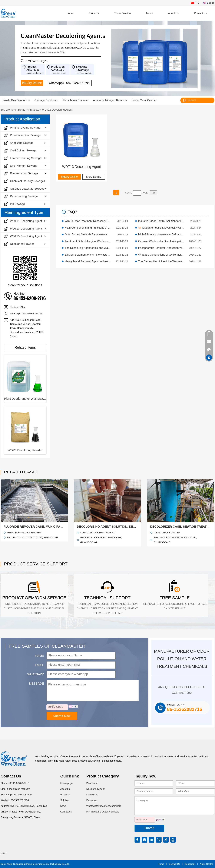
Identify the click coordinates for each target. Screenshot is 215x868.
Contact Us (200, 13)
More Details (94, 177)
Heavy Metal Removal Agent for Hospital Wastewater (88, 261)
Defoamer (92, 800)
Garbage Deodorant (46, 100)
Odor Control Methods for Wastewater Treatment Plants (88, 234)
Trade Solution (123, 13)
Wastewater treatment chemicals (104, 806)
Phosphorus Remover (76, 100)
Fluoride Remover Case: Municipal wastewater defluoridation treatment (34, 527)
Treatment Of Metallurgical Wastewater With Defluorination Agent (88, 241)
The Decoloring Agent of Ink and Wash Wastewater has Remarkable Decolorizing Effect (88, 248)
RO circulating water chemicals (103, 812)
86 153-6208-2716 (19, 783)
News (149, 13)
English (209, 3)
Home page (67, 783)
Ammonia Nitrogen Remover (110, 100)
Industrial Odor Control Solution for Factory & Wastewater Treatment (161, 221)
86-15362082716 (23, 795)
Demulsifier (92, 795)
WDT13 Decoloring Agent (57, 110)
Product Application (22, 119)
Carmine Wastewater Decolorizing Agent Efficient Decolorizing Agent (161, 241)
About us (65, 789)
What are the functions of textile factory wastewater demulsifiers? (161, 255)
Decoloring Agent (95, 789)
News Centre (206, 864)
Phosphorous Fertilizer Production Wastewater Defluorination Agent (161, 248)
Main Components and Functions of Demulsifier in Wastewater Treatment (88, 228)
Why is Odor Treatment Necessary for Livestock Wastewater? (88, 221)
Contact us (66, 812)
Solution (65, 800)
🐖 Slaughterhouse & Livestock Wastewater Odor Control (161, 228)
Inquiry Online (69, 177)
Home (70, 13)
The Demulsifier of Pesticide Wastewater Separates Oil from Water (161, 261)
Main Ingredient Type (24, 212)
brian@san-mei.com (19, 789)
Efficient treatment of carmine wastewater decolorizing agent (88, 255)
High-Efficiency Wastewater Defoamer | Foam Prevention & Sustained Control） (161, 234)
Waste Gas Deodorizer (16, 100)
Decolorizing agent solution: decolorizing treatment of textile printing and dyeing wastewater (107, 527)
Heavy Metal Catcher (144, 100)
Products (94, 13)
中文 (195, 3)
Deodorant (92, 783)
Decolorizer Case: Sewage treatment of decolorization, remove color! (181, 527)
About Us (173, 13)
